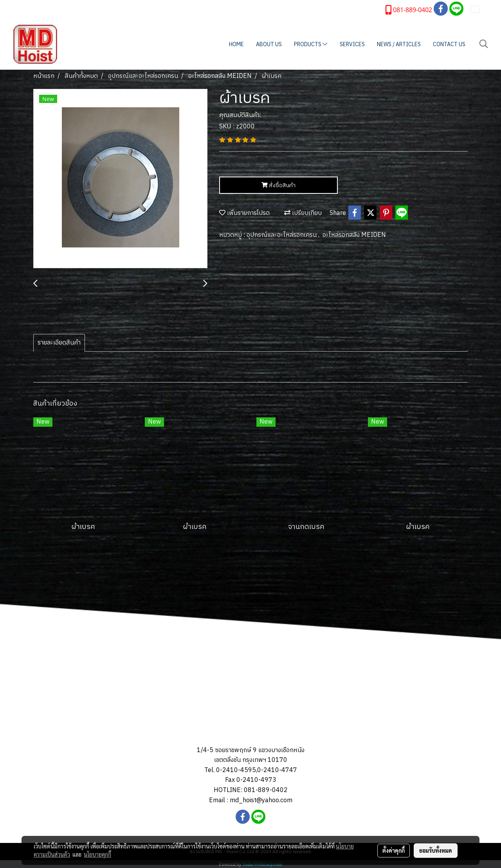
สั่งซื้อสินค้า (278, 185)
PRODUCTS (311, 44)
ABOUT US (269, 44)
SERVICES (352, 44)
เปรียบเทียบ (303, 213)
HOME (236, 44)
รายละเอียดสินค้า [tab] (59, 343)
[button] (484, 44)
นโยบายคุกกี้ (97, 854)
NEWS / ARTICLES (399, 44)
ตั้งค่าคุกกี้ (394, 850)
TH (480, 9)
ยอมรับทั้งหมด (436, 850)
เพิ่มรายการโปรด (244, 213)
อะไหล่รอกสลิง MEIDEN (354, 235)
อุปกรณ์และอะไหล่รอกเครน (282, 235)
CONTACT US (449, 44)
